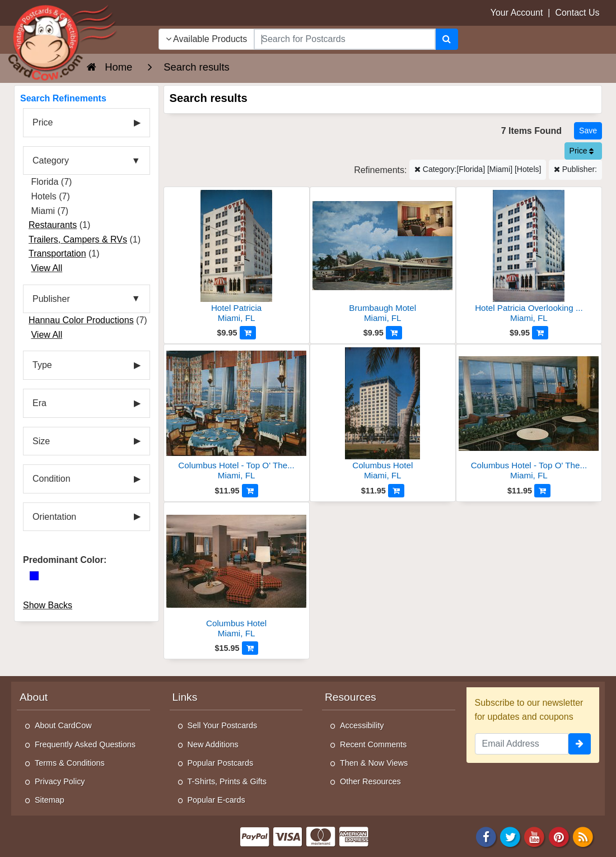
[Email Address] (522, 744)
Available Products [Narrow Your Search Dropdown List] (207, 39)
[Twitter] (510, 836)
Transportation (57, 253)
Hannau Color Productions (81, 320)
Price (582, 151)
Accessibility (362, 725)
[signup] (580, 744)
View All (46, 268)
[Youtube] (535, 836)
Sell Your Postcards (223, 725)
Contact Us (577, 13)
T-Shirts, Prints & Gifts (227, 781)
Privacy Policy (60, 781)
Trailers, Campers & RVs (78, 239)
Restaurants (53, 225)
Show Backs (48, 605)
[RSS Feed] (583, 836)
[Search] (447, 39)
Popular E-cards (216, 800)
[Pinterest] (559, 836)
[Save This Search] (588, 131)
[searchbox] (344, 39)
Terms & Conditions (70, 763)
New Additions (213, 744)
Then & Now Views (374, 763)
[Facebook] (486, 836)
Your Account (517, 13)
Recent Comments (373, 744)
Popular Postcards (221, 763)
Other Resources (370, 781)
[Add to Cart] (248, 333)
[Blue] (34, 576)
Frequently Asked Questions (85, 744)
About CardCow (63, 725)
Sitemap (50, 800)
